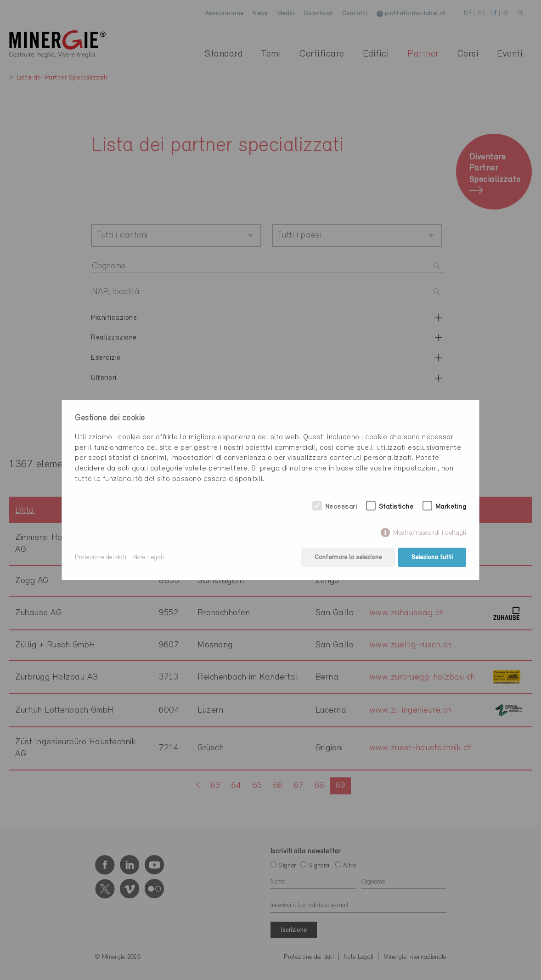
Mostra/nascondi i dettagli (430, 533)
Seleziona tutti (432, 558)
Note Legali (149, 558)
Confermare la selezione (348, 558)
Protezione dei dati (101, 558)
